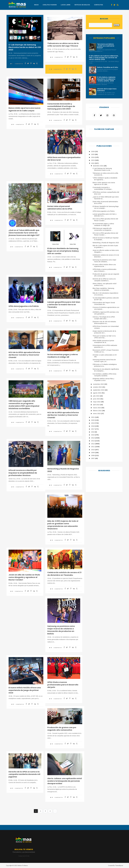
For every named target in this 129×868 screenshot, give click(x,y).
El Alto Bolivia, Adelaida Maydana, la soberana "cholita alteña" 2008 (106, 79)
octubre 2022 (98, 387)
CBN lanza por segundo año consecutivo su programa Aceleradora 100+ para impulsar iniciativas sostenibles (24, 405)
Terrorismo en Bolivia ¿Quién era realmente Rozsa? (106, 46)
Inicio (37, 5)
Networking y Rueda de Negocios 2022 (63, 470)
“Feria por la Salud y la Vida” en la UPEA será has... (104, 337)
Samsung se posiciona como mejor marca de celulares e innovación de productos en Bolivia (61, 630)
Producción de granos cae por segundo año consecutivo (62, 729)
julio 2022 (96, 396)
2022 (93, 163)
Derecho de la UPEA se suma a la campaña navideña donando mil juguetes (24, 774)
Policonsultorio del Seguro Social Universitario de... (104, 303)
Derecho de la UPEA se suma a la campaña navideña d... (104, 280)
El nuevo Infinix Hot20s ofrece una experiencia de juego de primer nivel (25, 690)
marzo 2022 (97, 408)
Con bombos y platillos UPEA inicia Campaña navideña (104, 375)
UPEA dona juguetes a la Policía (24, 306)
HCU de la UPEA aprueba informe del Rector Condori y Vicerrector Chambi (24, 355)
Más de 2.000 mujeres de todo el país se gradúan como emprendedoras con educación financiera (63, 525)
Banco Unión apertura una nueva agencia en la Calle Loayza (24, 109)
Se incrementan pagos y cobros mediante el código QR (63, 356)
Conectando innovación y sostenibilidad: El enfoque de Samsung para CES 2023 (61, 106)
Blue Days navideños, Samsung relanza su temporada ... (103, 289)
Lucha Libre (66, 5)
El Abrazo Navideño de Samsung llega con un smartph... (106, 207)
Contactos (98, 5)
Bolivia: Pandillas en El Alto (108, 67)
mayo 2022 (97, 402)
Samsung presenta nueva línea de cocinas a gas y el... (104, 360)
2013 (93, 441)
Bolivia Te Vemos (23, 865)
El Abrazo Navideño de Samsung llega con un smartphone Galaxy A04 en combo (63, 251)
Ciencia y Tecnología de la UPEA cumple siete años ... (104, 318)
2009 (93, 453)
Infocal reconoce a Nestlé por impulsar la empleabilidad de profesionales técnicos (23, 473)
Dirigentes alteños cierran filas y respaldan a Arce (103, 379)
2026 (93, 151)
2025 (93, 154)
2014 (93, 438)
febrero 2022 (98, 411)
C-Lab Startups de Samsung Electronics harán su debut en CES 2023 (25, 47)
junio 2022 (97, 399)
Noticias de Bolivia (82, 5)
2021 (93, 417)
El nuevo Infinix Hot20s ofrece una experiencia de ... (104, 265)
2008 (93, 455)
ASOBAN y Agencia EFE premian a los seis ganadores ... (106, 313)
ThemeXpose (119, 865)
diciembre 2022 (98, 166)
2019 (93, 423)
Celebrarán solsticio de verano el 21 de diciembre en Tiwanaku (64, 574)
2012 (93, 444)
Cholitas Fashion (50, 5)
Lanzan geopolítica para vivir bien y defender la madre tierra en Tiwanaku (64, 305)
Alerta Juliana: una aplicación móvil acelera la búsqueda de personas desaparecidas (65, 781)
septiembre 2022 (99, 390)
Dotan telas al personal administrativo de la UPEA (60, 208)
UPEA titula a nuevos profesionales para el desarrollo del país (63, 685)
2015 (93, 435)
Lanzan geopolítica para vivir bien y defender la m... (105, 215)
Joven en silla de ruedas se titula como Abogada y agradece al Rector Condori (24, 577)
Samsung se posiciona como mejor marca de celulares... (104, 261)
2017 (93, 429)
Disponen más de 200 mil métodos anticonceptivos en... (104, 322)
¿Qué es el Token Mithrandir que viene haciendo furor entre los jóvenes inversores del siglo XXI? (24, 233)
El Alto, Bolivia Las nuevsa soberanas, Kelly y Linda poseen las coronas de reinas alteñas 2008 (104, 58)
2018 (93, 426)
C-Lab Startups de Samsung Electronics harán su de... (102, 169)
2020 (93, 420)
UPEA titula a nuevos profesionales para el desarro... (104, 270)
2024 (93, 157)
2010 (93, 450)
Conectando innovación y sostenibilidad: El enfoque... (103, 188)
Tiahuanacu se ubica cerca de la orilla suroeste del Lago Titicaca (63, 45)
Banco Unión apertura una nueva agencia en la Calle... (104, 183)
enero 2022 (97, 413)
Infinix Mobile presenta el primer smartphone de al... (103, 341)
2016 (93, 432)
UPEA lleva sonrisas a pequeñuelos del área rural (64, 159)
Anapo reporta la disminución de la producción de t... (104, 332)
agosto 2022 (97, 393)
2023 (93, 160)
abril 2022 (97, 405)
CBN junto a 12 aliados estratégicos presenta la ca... (105, 365)
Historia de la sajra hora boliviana (107, 90)
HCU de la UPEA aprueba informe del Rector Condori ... (105, 220)
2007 (93, 458)
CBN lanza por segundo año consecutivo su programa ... (103, 229)
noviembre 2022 (99, 384)
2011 (93, 447)
